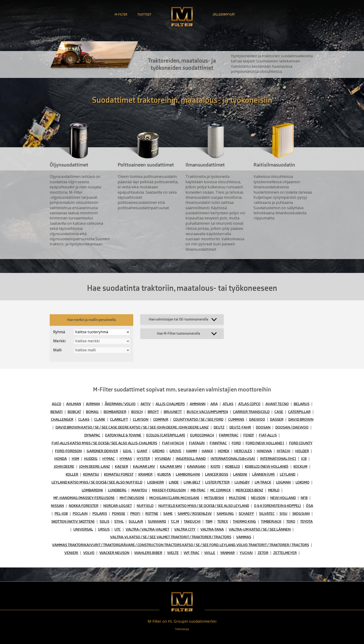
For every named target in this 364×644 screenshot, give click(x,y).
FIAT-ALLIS (268, 435)
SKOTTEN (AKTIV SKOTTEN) (73, 522)
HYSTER (143, 459)
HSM (75, 459)
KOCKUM (300, 467)
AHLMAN (74, 404)
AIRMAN (93, 404)
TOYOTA (306, 522)
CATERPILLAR (299, 412)
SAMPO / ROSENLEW (195, 514)
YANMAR (227, 553)
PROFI (135, 514)
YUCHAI (246, 553)
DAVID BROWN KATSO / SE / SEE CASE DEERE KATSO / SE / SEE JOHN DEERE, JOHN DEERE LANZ (132, 427)
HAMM (192, 451)
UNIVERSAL (83, 529)
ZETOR (263, 553)
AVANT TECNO (277, 404)
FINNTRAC (218, 443)
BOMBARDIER (115, 412)
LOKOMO (302, 482)
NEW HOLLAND (283, 498)
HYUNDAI (163, 459)
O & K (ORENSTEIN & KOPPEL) (278, 506)
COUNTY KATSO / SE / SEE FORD (198, 420)
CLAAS (84, 420)
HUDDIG (91, 459)
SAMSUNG (225, 514)
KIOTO (215, 467)
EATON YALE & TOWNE (123, 435)
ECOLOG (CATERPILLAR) (166, 435)
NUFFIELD (145, 506)
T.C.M (175, 522)
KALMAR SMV (171, 467)
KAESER (122, 467)
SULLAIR (136, 522)
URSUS (104, 529)
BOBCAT (74, 412)
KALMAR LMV (144, 467)
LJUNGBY (242, 482)
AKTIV (146, 404)
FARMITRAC (229, 435)
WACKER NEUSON (114, 553)
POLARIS (100, 514)
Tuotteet (144, 14)
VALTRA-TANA (212, 529)
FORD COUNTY (301, 443)
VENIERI (71, 553)
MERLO (274, 490)
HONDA (61, 459)
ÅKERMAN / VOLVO (120, 404)
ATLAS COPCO (249, 404)
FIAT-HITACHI (173, 443)
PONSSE (119, 514)
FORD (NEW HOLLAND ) (265, 443)
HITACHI (284, 451)
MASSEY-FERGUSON (169, 490)
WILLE (210, 553)
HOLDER (302, 451)
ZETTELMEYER (285, 553)
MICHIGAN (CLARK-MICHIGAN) (174, 498)
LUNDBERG (117, 490)
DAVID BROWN (301, 420)
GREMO (158, 451)
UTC (118, 529)
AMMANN (198, 404)
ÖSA (310, 506)
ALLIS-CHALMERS (170, 404)
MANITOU (139, 490)
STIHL (119, 522)
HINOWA (264, 451)
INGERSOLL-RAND (191, 459)
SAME (168, 514)
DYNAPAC (92, 435)
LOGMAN (283, 482)
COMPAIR (161, 420)
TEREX (223, 522)
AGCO (57, 404)
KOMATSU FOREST (119, 474)
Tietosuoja (182, 629)
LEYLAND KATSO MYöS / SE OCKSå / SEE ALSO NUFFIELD (97, 482)
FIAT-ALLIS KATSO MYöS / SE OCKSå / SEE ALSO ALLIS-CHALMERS (104, 443)
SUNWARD (157, 522)
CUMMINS (236, 420)
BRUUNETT (173, 412)
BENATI (57, 412)
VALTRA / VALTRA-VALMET (147, 529)
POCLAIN (80, 514)
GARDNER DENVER (102, 451)
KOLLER (72, 474)
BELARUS (302, 404)
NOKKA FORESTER (84, 506)
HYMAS (126, 459)
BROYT (153, 412)
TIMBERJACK (271, 522)
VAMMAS (244, 537)
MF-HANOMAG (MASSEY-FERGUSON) (84, 498)
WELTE (173, 553)
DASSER (277, 420)
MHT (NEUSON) (132, 498)
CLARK (100, 420)
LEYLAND (288, 474)
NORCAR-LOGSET (118, 506)
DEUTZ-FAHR (240, 427)
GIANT (142, 451)
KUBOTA (164, 474)
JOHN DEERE (64, 467)
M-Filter (121, 14)
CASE (279, 412)
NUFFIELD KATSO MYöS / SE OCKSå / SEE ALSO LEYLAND (204, 506)
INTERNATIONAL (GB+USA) (233, 459)
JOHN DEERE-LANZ (95, 467)
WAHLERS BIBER (148, 553)
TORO (291, 522)
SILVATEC (267, 514)
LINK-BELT (192, 482)
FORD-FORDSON (68, 451)
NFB (304, 498)
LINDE (174, 482)
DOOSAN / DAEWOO (292, 427)
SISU (283, 514)
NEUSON (258, 498)
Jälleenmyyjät (224, 14)
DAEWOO (257, 420)
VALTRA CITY (185, 529)
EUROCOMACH (202, 435)
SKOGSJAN (301, 514)
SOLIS (104, 522)
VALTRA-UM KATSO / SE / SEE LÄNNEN (260, 529)
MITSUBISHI (214, 498)
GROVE (175, 451)
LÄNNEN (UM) (263, 474)
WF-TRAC (192, 553)
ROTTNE (152, 514)
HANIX (207, 451)
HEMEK (224, 451)
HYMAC (109, 459)
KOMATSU (91, 474)
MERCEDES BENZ (249, 490)
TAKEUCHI (192, 522)
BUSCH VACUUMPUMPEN (207, 412)
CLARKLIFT (119, 420)
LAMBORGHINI (188, 474)
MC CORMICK (221, 490)
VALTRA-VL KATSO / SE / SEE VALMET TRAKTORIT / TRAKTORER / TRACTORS (171, 537)
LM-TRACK (263, 482)
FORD (236, 443)
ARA (214, 404)
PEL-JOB (61, 514)
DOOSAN (263, 427)
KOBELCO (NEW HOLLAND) (267, 467)
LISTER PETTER (217, 482)
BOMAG (92, 412)
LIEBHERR (156, 482)
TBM (209, 522)
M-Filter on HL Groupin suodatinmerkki (182, 621)
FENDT (249, 435)
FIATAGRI (197, 443)
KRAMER (145, 474)
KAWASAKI (196, 467)
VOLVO (89, 553)
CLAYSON (141, 420)
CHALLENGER (62, 420)
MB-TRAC (198, 490)
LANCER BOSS (217, 474)
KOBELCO (233, 467)
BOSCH (137, 412)
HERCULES (243, 451)
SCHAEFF (246, 514)
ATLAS (228, 404)
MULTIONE (237, 498)
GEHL (127, 451)
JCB (304, 459)
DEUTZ (219, 427)
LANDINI (240, 474)
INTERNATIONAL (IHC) (278, 459)
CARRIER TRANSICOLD (251, 412)
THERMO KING (244, 522)
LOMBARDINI (92, 490)
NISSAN (57, 506)
